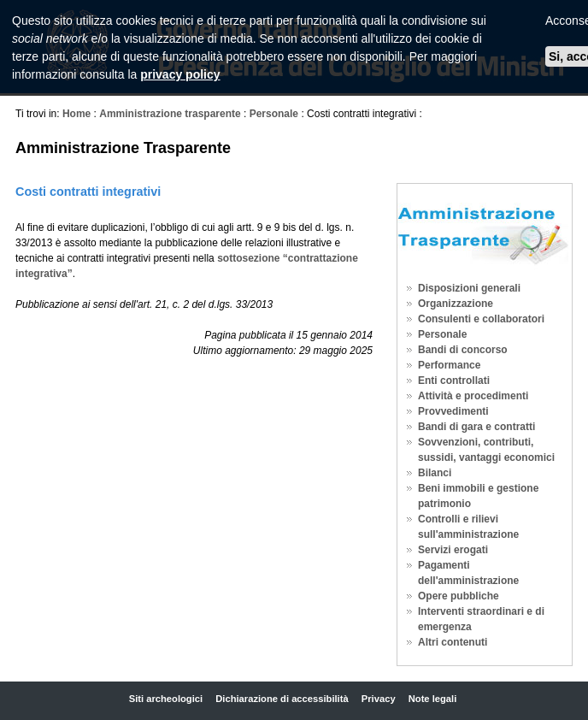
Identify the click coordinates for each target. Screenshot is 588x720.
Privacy (379, 699)
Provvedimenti (453, 411)
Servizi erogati (453, 550)
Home (76, 114)
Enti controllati (454, 381)
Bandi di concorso (463, 350)
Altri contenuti (453, 642)
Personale (274, 114)
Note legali (433, 699)
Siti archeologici (166, 699)
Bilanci (435, 473)
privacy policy (180, 74)
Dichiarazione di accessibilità (282, 699)
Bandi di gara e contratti (476, 427)
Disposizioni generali (469, 288)
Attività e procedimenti (473, 396)
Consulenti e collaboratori (481, 319)
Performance (449, 365)
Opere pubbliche (459, 596)
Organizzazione (456, 304)
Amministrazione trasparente (170, 114)
